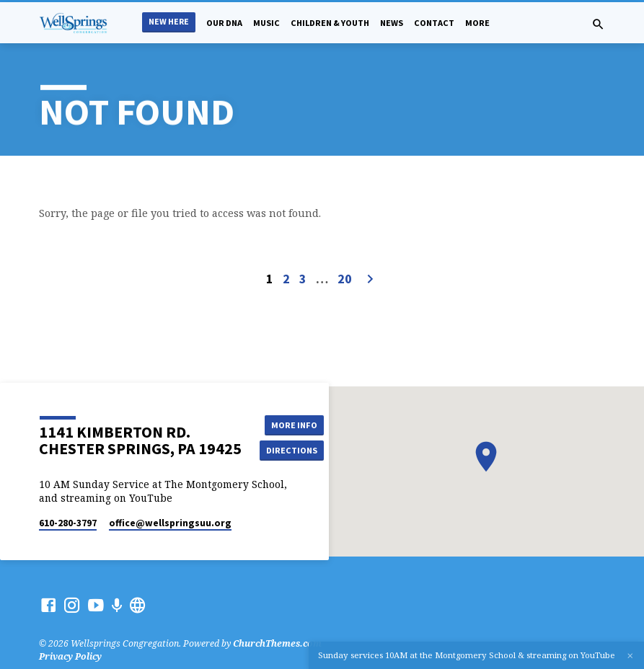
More (477, 23)
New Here (169, 21)
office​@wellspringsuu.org (170, 523)
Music (266, 23)
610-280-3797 (68, 523)
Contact (434, 23)
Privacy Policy (70, 656)
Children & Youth (330, 23)
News (392, 23)
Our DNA (224, 23)
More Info (292, 424)
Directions (292, 450)
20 (345, 279)
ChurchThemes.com (277, 643)
